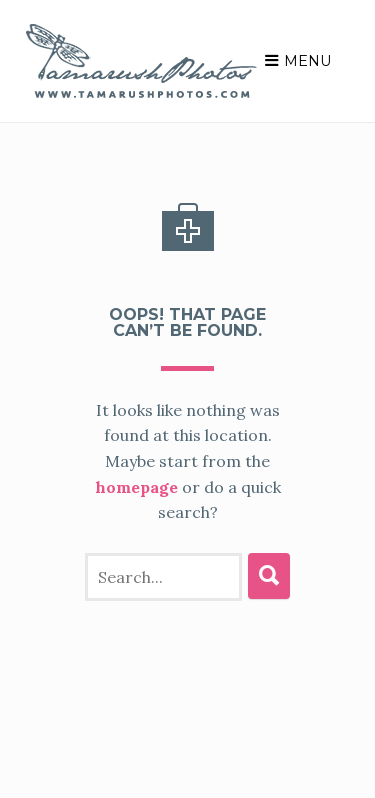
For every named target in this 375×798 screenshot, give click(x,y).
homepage (150, 461)
